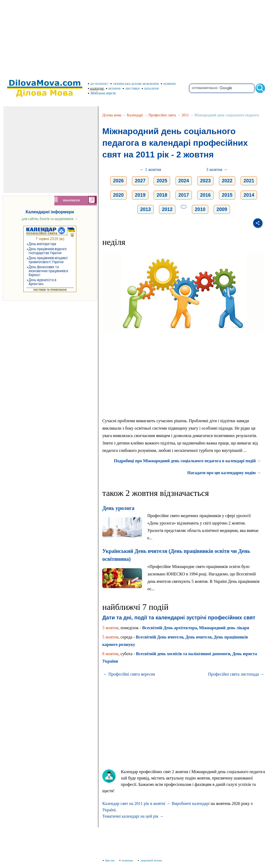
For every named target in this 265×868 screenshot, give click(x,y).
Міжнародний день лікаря (224, 628)
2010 (200, 209)
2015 (227, 195)
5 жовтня (110, 637)
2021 (249, 181)
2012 (167, 209)
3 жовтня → (217, 169)
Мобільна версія (102, 93)
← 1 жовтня (150, 169)
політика (127, 860)
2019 (140, 195)
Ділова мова (112, 115)
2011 (185, 115)
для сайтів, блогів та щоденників (50, 219)
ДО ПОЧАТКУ (98, 84)
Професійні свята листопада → (236, 674)
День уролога (118, 508)
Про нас (109, 860)
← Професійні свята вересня (129, 674)
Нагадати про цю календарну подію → (224, 473)
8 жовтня (110, 654)
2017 (184, 195)
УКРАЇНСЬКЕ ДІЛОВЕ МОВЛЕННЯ (135, 84)
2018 (162, 195)
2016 (205, 195)
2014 (249, 195)
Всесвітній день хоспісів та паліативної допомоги (183, 654)
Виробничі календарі (191, 803)
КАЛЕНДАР (96, 89)
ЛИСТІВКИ (131, 89)
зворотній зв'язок (150, 860)
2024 (184, 181)
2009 (222, 209)
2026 (118, 181)
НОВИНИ (168, 84)
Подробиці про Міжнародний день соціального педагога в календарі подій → (187, 461)
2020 (118, 195)
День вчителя (199, 637)
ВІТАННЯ (113, 89)
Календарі (135, 115)
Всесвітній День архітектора (169, 628)
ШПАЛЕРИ (150, 89)
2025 (162, 181)
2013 (145, 209)
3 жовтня (110, 628)
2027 (140, 181)
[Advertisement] (133, 37)
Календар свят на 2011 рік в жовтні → (136, 803)
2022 (227, 181)
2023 (205, 181)
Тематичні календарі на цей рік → (133, 816)
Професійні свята (162, 115)
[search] (222, 88)
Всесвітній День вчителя (160, 637)
